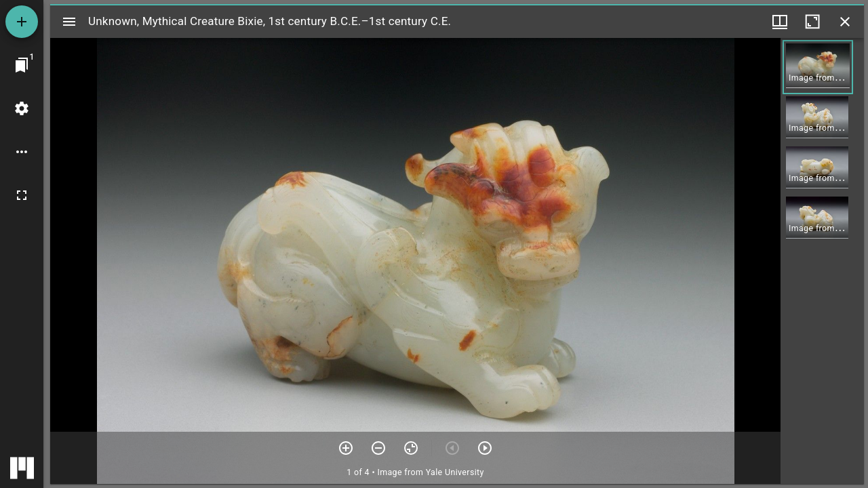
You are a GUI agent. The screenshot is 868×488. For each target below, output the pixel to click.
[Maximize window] (812, 22)
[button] (818, 67)
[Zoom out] (378, 448)
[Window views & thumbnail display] (780, 22)
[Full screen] (22, 195)
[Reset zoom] (411, 448)
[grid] (822, 261)
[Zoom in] (346, 448)
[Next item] (485, 448)
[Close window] (845, 22)
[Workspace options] (22, 152)
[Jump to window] (22, 65)
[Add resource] (22, 22)
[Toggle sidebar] (69, 22)
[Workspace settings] (22, 108)
